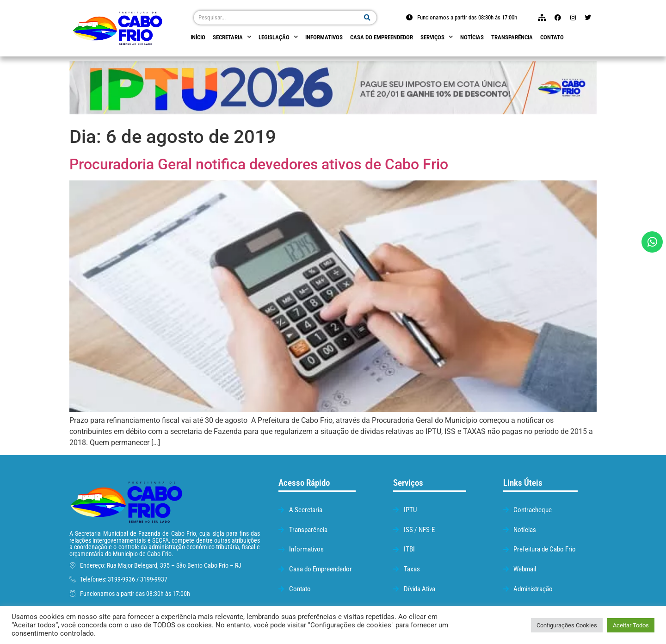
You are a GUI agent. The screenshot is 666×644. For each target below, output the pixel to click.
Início (198, 37)
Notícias (472, 37)
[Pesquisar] (367, 18)
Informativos (324, 37)
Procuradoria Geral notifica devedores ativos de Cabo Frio (259, 164)
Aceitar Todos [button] (631, 625)
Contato (552, 37)
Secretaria (232, 37)
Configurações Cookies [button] (567, 625)
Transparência (512, 37)
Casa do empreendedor (382, 37)
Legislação (278, 37)
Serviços (437, 37)
